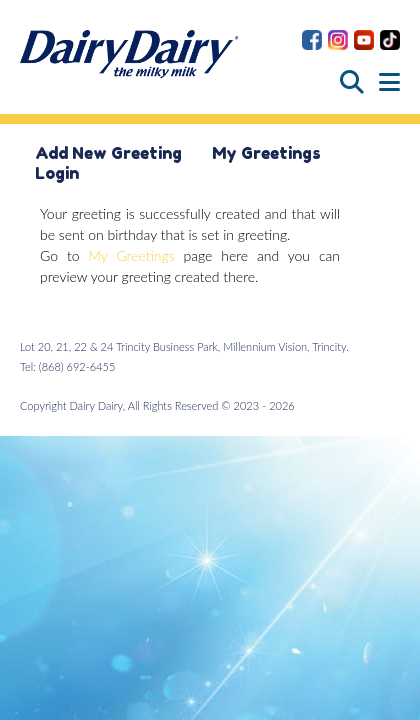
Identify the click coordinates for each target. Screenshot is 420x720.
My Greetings (266, 153)
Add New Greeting (108, 153)
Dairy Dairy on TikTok (390, 40)
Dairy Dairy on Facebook (312, 40)
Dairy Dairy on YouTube (364, 40)
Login (57, 173)
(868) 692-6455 (77, 366)
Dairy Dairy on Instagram (338, 40)
